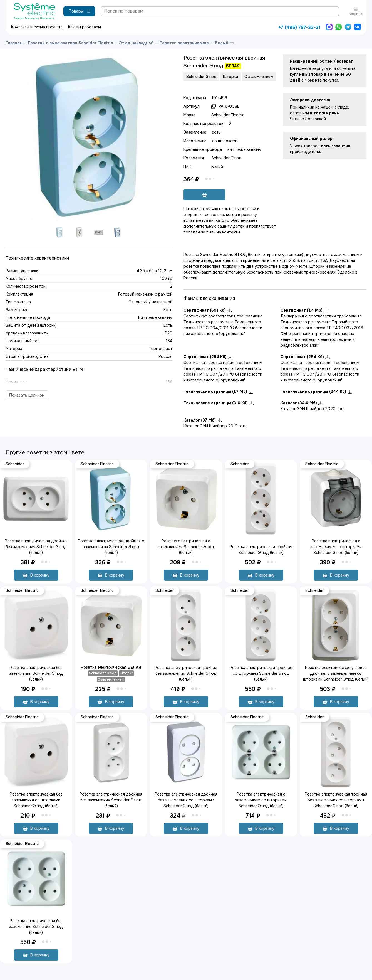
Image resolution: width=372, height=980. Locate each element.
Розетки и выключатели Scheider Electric (70, 43)
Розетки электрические (184, 43)
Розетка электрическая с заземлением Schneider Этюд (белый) (186, 547)
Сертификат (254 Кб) (208, 357)
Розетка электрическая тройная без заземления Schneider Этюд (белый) (186, 673)
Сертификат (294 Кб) (305, 357)
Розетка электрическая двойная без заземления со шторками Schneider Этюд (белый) (186, 800)
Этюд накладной (136, 43)
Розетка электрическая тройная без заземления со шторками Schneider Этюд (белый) (336, 800)
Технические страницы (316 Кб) (219, 403)
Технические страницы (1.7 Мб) (218, 391)
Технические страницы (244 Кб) (316, 391)
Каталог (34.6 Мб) (302, 403)
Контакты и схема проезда (37, 27)
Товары (80, 11)
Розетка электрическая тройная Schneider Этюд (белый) (261, 550)
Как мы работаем (85, 27)
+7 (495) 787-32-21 (299, 27)
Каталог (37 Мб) (203, 420)
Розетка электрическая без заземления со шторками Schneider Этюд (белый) (36, 800)
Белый (222, 43)
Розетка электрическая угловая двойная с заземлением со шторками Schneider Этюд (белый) (336, 673)
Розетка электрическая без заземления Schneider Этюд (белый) (36, 673)
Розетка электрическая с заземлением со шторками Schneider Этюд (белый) (336, 547)
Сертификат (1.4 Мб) (304, 310)
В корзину (36, 575)
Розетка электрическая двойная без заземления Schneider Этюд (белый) (36, 547)
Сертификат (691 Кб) (208, 310)
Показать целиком (27, 395)
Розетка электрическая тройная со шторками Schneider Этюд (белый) (261, 673)
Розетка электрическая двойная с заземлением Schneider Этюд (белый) (111, 547)
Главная (14, 43)
